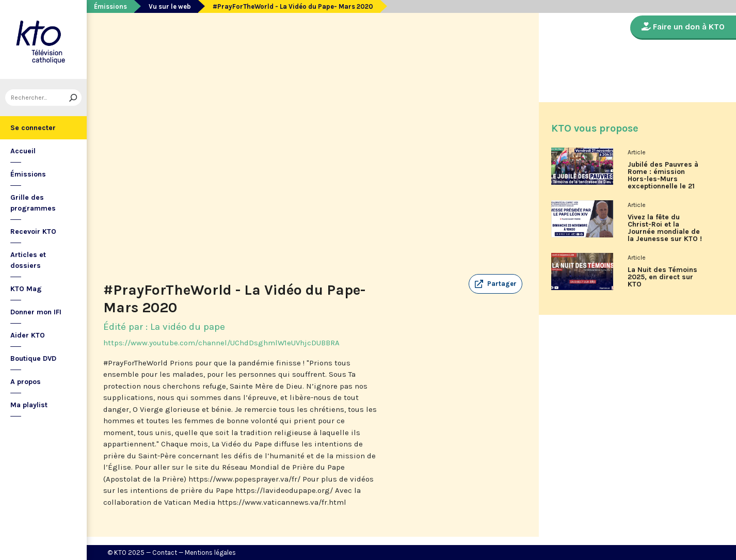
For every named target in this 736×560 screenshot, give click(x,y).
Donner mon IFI (36, 312)
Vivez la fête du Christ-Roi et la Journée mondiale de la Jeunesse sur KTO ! (665, 228)
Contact (165, 553)
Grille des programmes (33, 203)
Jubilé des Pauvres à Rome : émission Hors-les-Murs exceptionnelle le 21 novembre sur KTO (663, 179)
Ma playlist (29, 405)
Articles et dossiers (28, 260)
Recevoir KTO (33, 231)
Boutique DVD (33, 358)
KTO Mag (26, 289)
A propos (26, 382)
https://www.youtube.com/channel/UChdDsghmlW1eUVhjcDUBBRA (221, 343)
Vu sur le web (170, 6)
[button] (495, 284)
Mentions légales (210, 553)
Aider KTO (28, 335)
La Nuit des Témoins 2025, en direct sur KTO (662, 277)
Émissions (28, 174)
